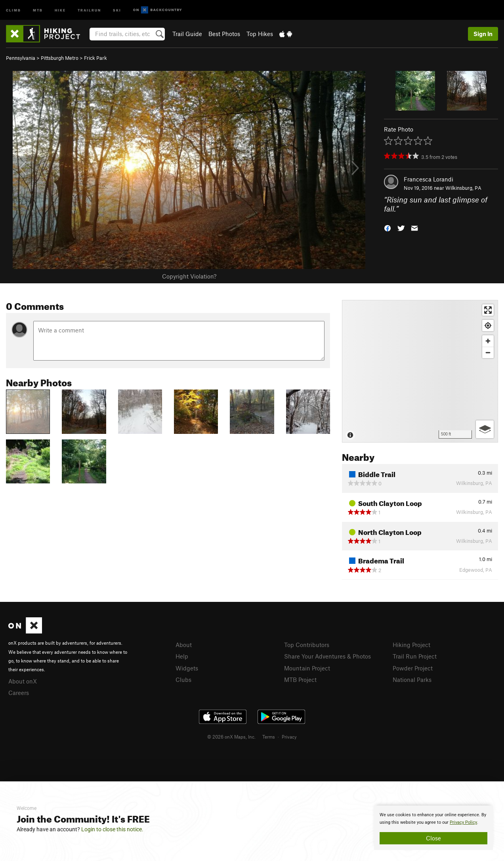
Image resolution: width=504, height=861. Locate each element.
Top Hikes (260, 34)
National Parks (412, 680)
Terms (269, 737)
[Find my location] (488, 325)
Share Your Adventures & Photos (327, 656)
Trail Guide (187, 34)
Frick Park (95, 58)
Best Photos (224, 34)
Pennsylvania (21, 58)
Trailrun (89, 10)
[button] (388, 227)
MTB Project (300, 680)
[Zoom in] (488, 341)
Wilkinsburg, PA (463, 188)
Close (433, 838)
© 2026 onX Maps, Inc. (231, 737)
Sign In (483, 34)
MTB (38, 10)
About (184, 645)
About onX (23, 681)
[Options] (485, 429)
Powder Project (413, 668)
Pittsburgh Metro (60, 58)
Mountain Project (307, 668)
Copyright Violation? (189, 276)
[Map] (420, 371)
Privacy (289, 737)
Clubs (183, 680)
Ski (117, 10)
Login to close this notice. (112, 829)
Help (182, 656)
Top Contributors (307, 645)
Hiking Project (411, 645)
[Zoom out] (488, 352)
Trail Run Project (415, 656)
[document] (433, 828)
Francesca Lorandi (429, 179)
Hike (60, 10)
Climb (13, 10)
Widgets (187, 668)
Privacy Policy (463, 822)
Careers (19, 693)
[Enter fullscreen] (488, 310)
